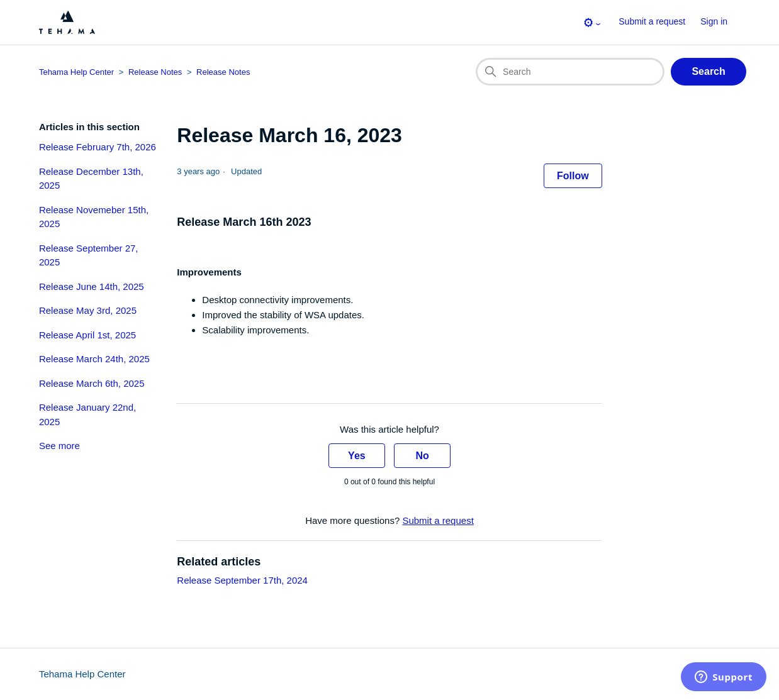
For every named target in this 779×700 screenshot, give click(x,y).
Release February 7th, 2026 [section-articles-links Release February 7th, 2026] (98, 147)
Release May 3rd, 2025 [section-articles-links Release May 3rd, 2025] (88, 310)
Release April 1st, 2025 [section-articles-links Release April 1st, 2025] (87, 335)
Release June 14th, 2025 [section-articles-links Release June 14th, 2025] (92, 286)
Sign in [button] (714, 21)
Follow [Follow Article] (573, 176)
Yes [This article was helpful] (357, 456)
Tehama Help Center (82, 674)
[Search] (570, 72)
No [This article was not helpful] (422, 456)
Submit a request (652, 21)
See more (59, 446)
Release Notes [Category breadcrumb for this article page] (155, 72)
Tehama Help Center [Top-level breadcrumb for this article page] (76, 72)
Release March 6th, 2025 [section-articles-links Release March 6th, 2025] (92, 383)
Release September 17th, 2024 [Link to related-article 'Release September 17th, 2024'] (242, 580)
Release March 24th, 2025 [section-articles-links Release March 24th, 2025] (94, 359)
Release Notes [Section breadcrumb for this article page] (223, 72)
